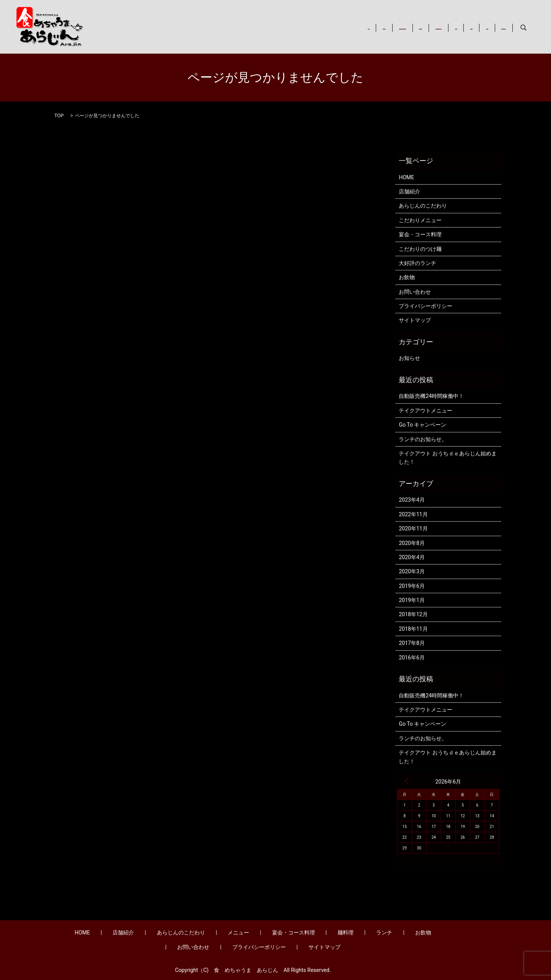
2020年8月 (412, 543)
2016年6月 (412, 658)
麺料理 (394, 28)
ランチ (423, 28)
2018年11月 (413, 629)
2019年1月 (412, 600)
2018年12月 (413, 614)
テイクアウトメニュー (425, 411)
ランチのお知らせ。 (423, 439)
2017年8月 (412, 643)
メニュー (306, 28)
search (524, 28)
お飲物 (453, 28)
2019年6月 (412, 586)
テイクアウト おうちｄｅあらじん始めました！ (447, 458)
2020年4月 (412, 557)
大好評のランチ (417, 263)
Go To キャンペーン (422, 425)
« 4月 (406, 781)
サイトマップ (415, 320)
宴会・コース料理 (351, 28)
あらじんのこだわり (258, 28)
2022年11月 (413, 514)
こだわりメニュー (420, 220)
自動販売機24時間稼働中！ (431, 396)
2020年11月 (413, 528)
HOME (178, 28)
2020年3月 (412, 571)
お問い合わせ (490, 28)
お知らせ (409, 358)
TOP (59, 116)
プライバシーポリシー (425, 306)
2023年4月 (412, 500)
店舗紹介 (210, 28)
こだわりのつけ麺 (420, 249)
